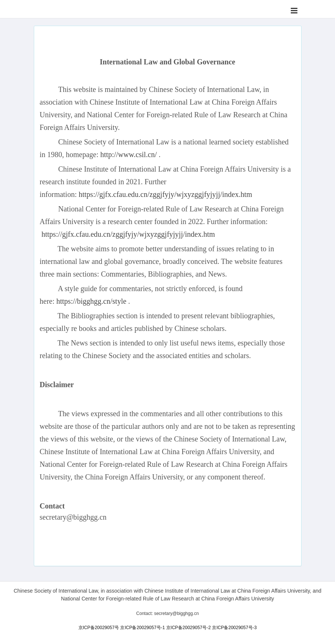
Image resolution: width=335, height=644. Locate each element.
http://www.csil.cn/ (129, 154)
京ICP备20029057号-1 (142, 628)
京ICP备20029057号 (99, 628)
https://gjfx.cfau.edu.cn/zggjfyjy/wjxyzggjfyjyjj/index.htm (165, 194)
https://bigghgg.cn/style (91, 301)
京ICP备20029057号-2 (189, 628)
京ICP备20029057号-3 (234, 628)
